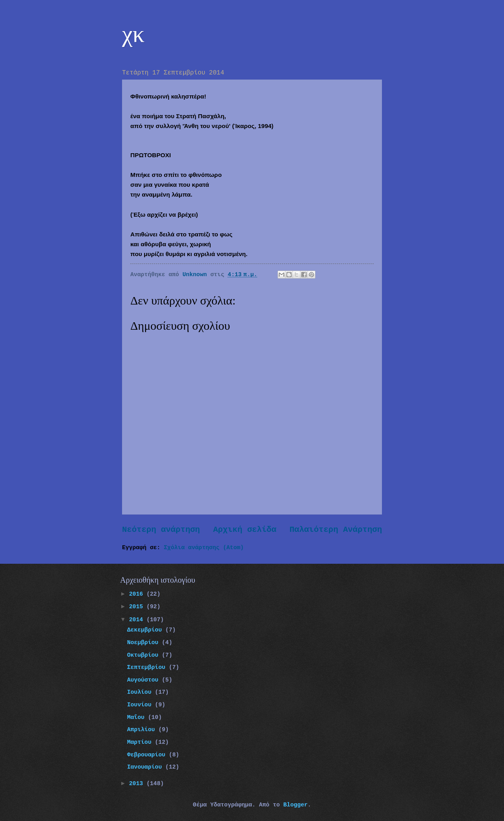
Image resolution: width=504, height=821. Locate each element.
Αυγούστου (145, 680)
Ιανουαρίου (146, 767)
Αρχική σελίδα (245, 530)
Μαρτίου (141, 742)
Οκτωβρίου (145, 655)
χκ (133, 34)
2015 (138, 607)
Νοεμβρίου (145, 643)
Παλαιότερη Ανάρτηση (336, 530)
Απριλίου (143, 730)
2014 (138, 620)
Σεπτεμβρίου (148, 667)
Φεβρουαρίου (148, 755)
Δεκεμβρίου (146, 630)
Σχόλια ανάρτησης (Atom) (204, 548)
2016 (138, 594)
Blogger (295, 805)
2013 (138, 784)
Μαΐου (138, 717)
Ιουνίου (141, 705)
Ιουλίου (141, 692)
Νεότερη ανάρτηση (161, 530)
